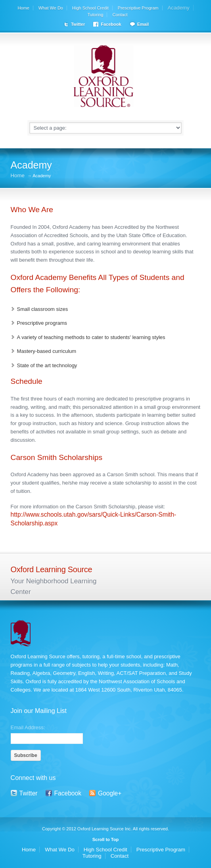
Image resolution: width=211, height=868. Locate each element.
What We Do (51, 8)
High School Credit (90, 8)
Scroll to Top (105, 839)
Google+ (110, 793)
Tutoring (96, 15)
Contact (120, 15)
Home (23, 8)
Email (143, 24)
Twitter (78, 24)
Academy (179, 8)
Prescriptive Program (138, 8)
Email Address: (28, 727)
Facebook (111, 24)
